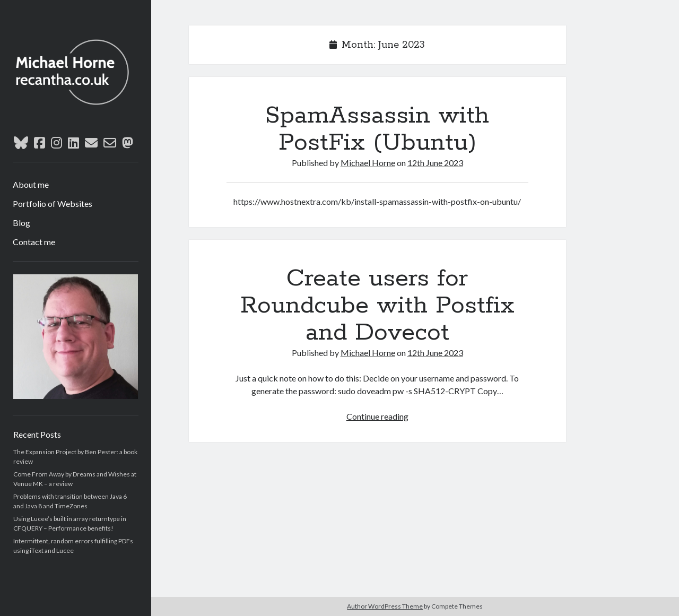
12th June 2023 (435, 163)
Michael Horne (368, 163)
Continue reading (377, 416)
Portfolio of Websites (53, 203)
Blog (21, 223)
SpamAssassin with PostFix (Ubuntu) (377, 129)
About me (31, 184)
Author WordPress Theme (385, 606)
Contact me (34, 242)
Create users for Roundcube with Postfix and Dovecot (377, 306)
